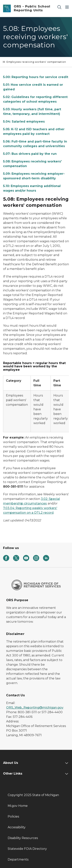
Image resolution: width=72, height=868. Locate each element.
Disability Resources (23, 838)
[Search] (59, 7)
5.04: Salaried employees (24, 122)
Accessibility (17, 827)
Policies (13, 816)
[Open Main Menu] (67, 7)
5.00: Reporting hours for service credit (36, 77)
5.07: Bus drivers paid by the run (30, 154)
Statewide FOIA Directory (27, 849)
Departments (18, 859)
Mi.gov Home (18, 806)
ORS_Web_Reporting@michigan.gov (35, 708)
